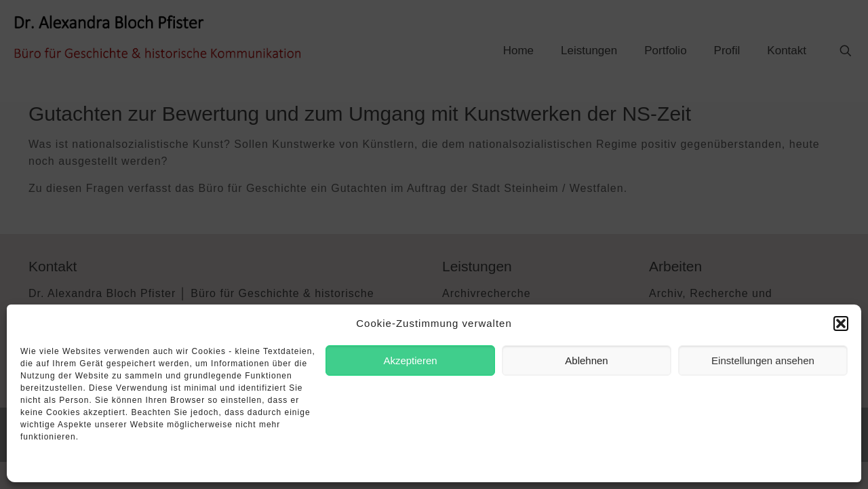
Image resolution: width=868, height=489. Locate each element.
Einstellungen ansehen (763, 360)
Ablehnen (586, 360)
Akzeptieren (410, 360)
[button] (841, 324)
